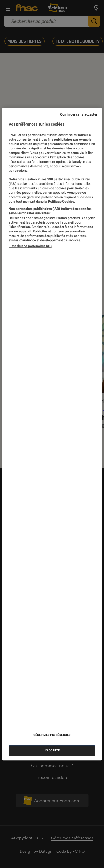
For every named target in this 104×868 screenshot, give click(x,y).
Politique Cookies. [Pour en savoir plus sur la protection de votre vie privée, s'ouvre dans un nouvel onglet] (61, 202)
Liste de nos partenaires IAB (30, 246)
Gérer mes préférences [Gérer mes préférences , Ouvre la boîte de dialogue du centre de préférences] (52, 735)
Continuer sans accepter (79, 114)
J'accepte (52, 750)
